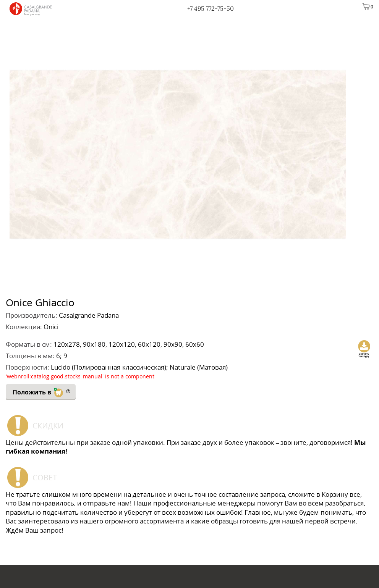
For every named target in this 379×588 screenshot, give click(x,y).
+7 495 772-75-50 (211, 8)
